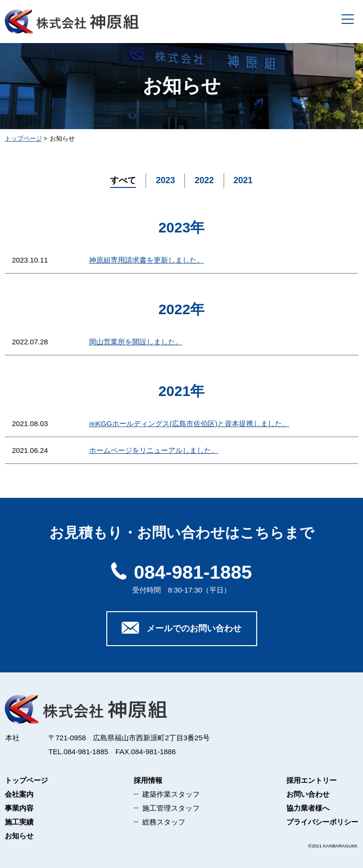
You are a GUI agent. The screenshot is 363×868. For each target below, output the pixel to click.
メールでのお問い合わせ (181, 628)
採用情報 (148, 780)
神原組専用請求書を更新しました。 (147, 260)
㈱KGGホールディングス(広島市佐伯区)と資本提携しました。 (189, 423)
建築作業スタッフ (171, 794)
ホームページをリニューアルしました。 (154, 450)
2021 (243, 180)
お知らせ (19, 836)
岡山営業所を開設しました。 (136, 342)
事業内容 (19, 808)
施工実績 (19, 822)
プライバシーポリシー (322, 822)
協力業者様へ (308, 808)
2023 (165, 180)
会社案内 (19, 794)
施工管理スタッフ (171, 808)
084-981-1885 (181, 572)
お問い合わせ (308, 794)
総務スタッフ (164, 822)
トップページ (26, 780)
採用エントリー (312, 780)
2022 (204, 180)
